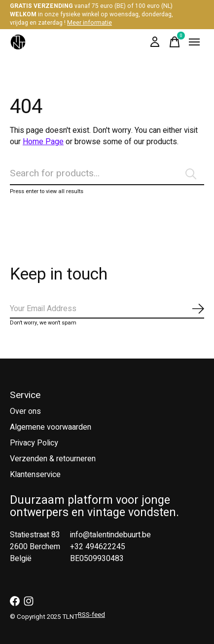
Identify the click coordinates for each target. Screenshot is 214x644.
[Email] (107, 309)
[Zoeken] (107, 174)
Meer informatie (89, 23)
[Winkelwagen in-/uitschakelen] (175, 42)
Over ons (25, 411)
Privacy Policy (34, 443)
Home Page (43, 142)
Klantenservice (35, 475)
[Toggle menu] (194, 42)
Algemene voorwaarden (51, 427)
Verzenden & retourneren (53, 459)
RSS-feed (91, 615)
